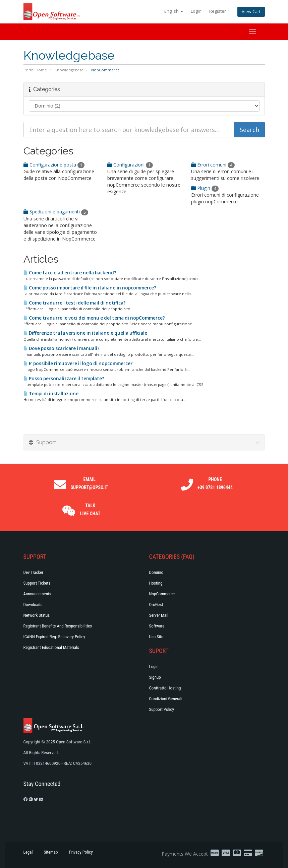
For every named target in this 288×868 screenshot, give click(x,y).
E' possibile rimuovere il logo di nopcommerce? (78, 363)
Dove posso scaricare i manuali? (62, 348)
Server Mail (159, 615)
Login (196, 11)
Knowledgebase (69, 70)
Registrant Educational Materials (51, 647)
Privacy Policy (81, 852)
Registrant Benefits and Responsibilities (58, 626)
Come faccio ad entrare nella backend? (70, 273)
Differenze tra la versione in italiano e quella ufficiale (85, 333)
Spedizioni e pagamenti (56, 212)
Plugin (205, 188)
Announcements (37, 594)
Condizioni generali (166, 699)
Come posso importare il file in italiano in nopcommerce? (90, 288)
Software (157, 626)
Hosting (156, 583)
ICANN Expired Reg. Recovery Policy (54, 637)
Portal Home (35, 70)
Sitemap (51, 852)
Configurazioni (130, 165)
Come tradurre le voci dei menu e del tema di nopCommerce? (94, 318)
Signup (155, 677)
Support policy (162, 709)
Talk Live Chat (90, 510)
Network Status (37, 615)
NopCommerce (162, 594)
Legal (28, 852)
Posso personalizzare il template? (64, 379)
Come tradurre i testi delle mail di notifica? (75, 303)
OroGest (156, 605)
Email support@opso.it (89, 483)
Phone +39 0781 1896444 (215, 483)
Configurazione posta (54, 165)
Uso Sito (156, 637)
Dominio (156, 572)
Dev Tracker (34, 572)
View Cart (251, 12)
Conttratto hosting (165, 688)
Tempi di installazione (51, 394)
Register (218, 11)
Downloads (33, 605)
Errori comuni (213, 165)
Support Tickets (37, 583)
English (174, 11)
